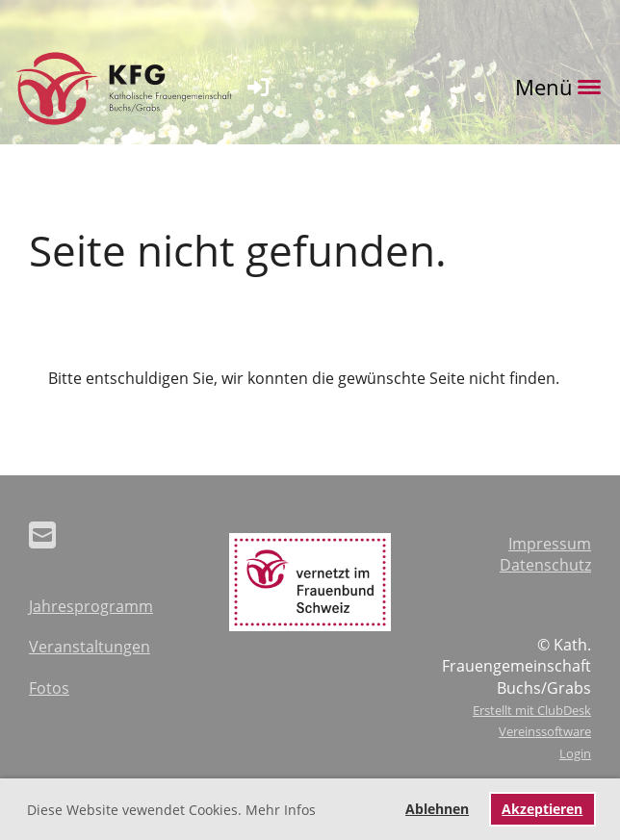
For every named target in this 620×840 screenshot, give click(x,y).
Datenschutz (545, 565)
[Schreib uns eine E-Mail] (42, 535)
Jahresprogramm (91, 606)
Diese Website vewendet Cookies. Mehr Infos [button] (171, 810)
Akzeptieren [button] (542, 809)
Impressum (550, 544)
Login (575, 753)
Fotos (49, 688)
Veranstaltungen (90, 647)
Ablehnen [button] (437, 809)
